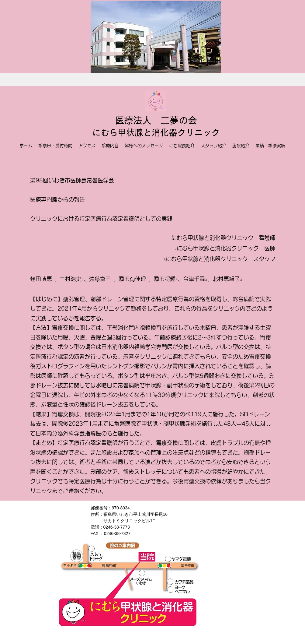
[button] (156, 37)
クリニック (199, 132)
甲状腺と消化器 (147, 132)
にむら (105, 132)
